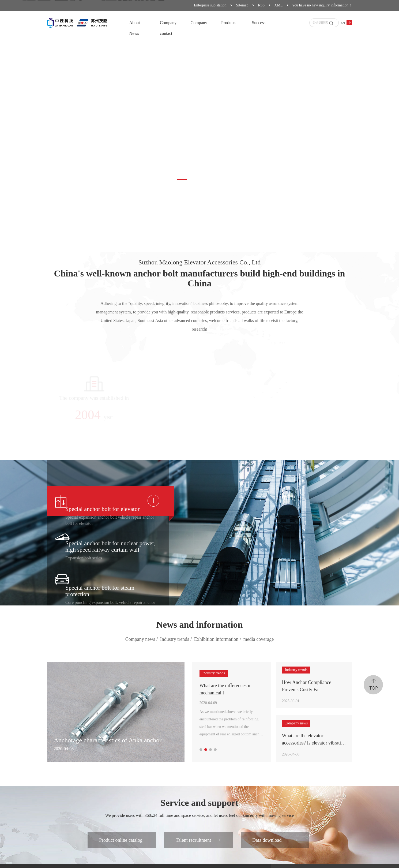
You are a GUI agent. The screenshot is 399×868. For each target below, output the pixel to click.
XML (278, 5)
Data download (275, 840)
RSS (261, 5)
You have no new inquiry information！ (322, 5)
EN (343, 23)
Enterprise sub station (210, 5)
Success (259, 23)
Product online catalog (122, 843)
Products (229, 23)
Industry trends (177, 639)
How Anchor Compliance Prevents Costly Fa (307, 686)
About (135, 23)
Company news (142, 639)
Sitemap (242, 5)
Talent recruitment (198, 840)
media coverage (259, 639)
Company (168, 23)
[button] (182, 179)
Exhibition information (218, 639)
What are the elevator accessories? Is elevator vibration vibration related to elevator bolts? (314, 740)
